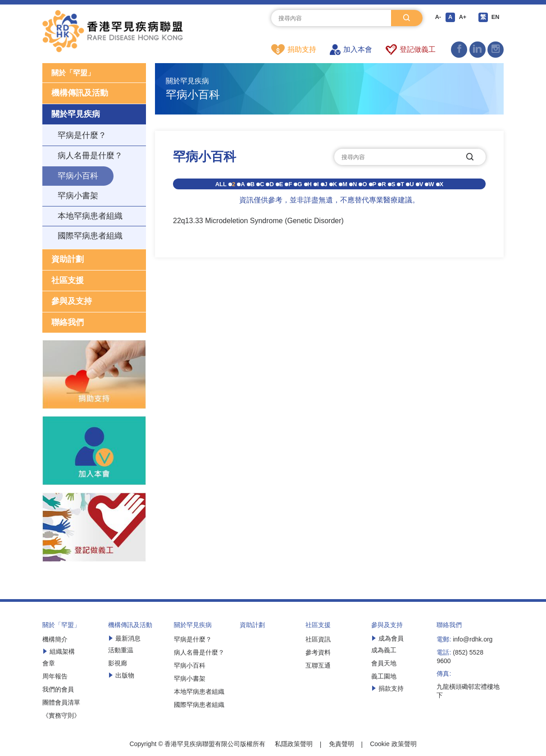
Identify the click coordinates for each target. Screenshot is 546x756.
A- (436, 18)
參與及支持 (72, 303)
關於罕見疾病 (76, 115)
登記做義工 (411, 50)
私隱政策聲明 (294, 746)
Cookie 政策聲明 (393, 746)
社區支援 (68, 282)
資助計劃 (68, 261)
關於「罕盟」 (76, 73)
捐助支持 (294, 50)
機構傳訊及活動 (80, 95)
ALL (221, 185)
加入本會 (351, 50)
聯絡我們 (68, 324)
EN (498, 18)
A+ (463, 18)
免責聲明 (341, 746)
